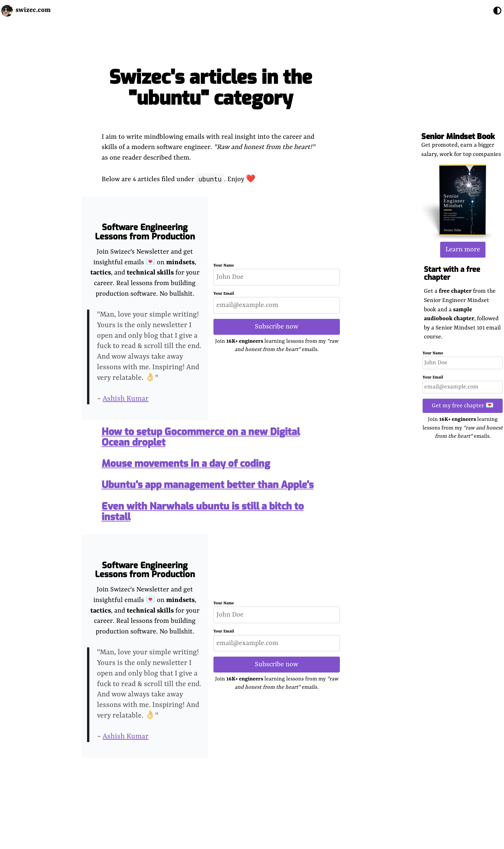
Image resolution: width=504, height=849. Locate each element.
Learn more (463, 250)
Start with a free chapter (452, 273)
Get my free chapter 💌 (463, 406)
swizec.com (33, 10)
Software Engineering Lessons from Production (145, 232)
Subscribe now (276, 327)
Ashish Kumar (126, 399)
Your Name (433, 353)
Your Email (433, 377)
